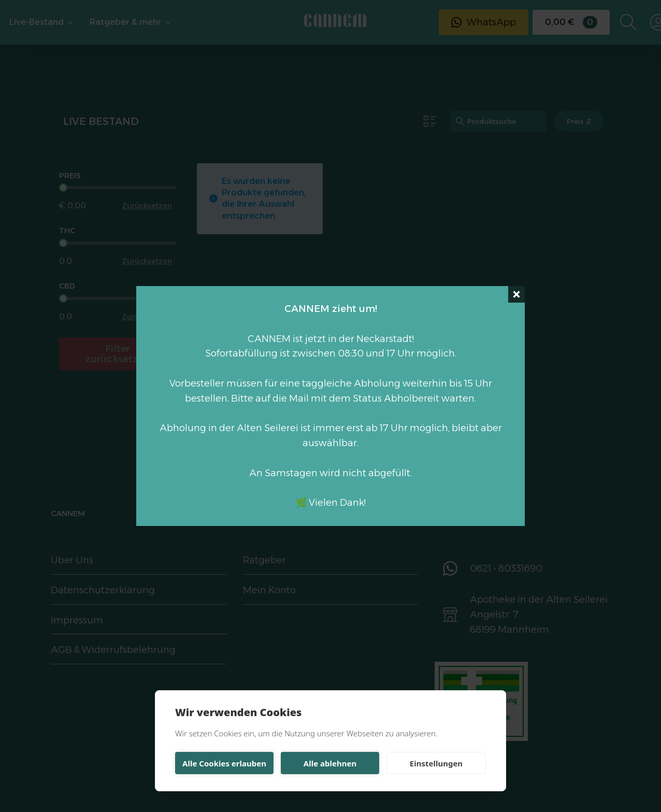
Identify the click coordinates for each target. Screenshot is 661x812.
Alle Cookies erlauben (224, 763)
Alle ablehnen (330, 763)
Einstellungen (436, 763)
